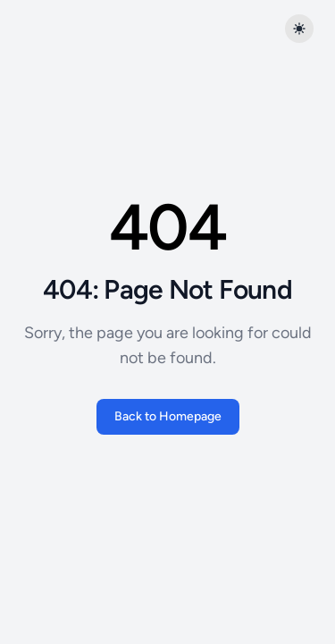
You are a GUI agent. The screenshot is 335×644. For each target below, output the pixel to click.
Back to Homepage (168, 416)
